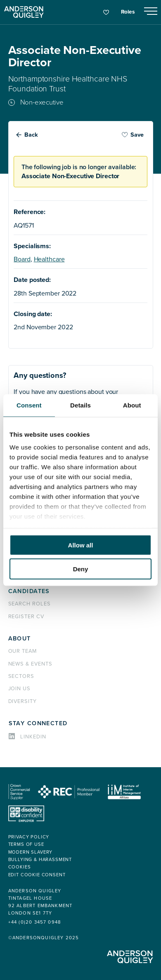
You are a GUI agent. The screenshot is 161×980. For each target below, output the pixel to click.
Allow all (81, 545)
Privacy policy (29, 837)
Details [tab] (80, 405)
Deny (81, 569)
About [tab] (132, 405)
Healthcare (49, 259)
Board (22, 259)
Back (31, 135)
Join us (20, 689)
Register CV (26, 617)
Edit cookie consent (37, 875)
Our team (23, 651)
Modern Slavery (31, 852)
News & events (30, 664)
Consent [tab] (29, 405)
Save (133, 135)
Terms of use (26, 844)
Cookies (20, 867)
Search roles (30, 604)
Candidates (29, 591)
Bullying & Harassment (40, 860)
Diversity (23, 701)
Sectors (21, 676)
